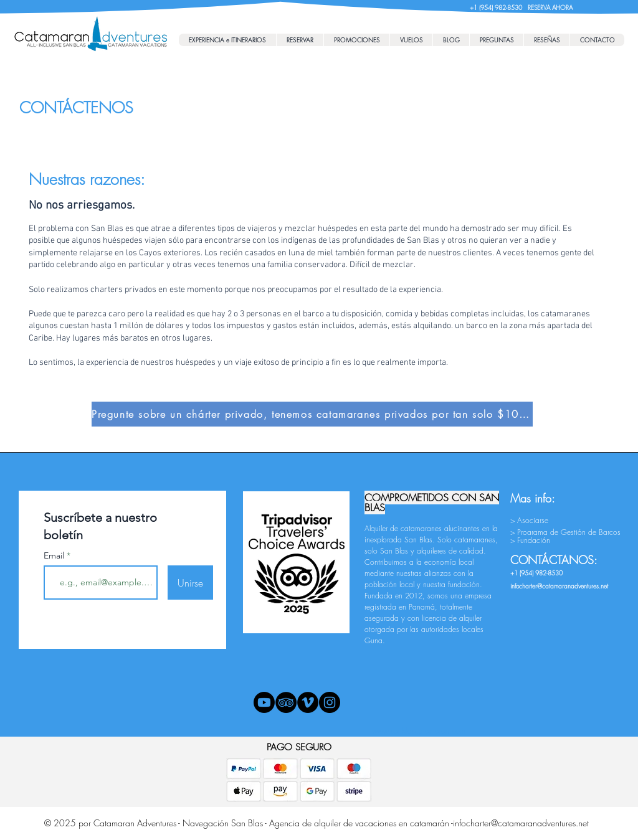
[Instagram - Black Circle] (330, 702)
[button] (300, 40)
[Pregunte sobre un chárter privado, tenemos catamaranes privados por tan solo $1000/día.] (312, 414)
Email (55, 555)
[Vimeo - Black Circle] (308, 702)
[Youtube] (264, 702)
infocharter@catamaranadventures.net (521, 823)
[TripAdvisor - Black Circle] (286, 702)
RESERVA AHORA (550, 7)
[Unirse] (190, 583)
